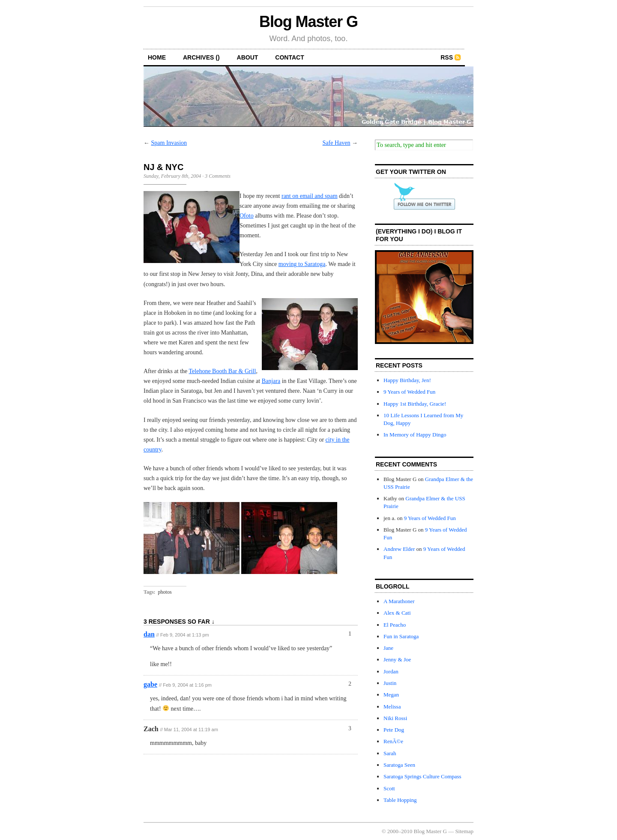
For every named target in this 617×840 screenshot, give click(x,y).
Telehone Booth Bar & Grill (223, 371)
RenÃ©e (393, 741)
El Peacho (395, 625)
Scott (389, 788)
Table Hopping (400, 800)
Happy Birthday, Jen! (407, 380)
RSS (447, 57)
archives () (201, 57)
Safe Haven (337, 143)
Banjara (271, 381)
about (248, 57)
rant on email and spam (310, 196)
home (157, 57)
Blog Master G (308, 22)
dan (149, 634)
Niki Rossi (395, 718)
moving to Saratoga (302, 264)
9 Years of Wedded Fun (409, 392)
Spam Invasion (169, 143)
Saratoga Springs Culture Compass (422, 776)
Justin (390, 683)
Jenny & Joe (397, 659)
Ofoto (247, 216)
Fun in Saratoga (401, 636)
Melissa (392, 707)
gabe (150, 684)
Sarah (390, 753)
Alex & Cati (397, 613)
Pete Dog (394, 730)
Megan (391, 695)
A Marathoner (399, 601)
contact (289, 57)
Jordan (391, 671)
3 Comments (218, 176)
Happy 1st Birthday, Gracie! (415, 404)
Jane (388, 648)
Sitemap (464, 831)
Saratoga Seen (399, 765)
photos (165, 592)
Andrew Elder (399, 549)
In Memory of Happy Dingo (415, 435)
